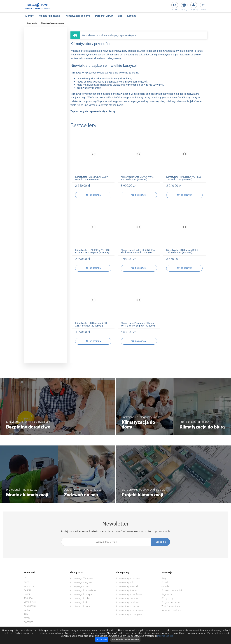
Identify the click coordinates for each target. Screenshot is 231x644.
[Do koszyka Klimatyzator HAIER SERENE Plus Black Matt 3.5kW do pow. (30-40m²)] (139, 268)
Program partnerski (171, 602)
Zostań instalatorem (171, 606)
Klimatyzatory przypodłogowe (130, 610)
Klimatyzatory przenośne (128, 578)
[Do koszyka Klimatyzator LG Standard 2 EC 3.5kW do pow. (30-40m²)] (184, 268)
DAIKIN (27, 590)
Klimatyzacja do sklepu (81, 594)
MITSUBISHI (30, 602)
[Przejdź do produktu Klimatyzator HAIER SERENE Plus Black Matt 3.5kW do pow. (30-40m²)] (139, 230)
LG (25, 578)
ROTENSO (29, 622)
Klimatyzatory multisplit (127, 586)
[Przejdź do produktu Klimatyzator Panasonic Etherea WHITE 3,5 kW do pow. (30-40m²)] (139, 303)
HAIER (27, 594)
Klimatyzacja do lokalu (80, 598)
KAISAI (27, 610)
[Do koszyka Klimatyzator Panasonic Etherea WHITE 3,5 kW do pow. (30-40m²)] (139, 341)
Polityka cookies (165, 636)
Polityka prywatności (172, 590)
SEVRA (27, 618)
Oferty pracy (167, 598)
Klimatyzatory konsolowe (128, 606)
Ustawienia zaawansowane (125, 639)
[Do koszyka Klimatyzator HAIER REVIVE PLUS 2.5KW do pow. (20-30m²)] (184, 195)
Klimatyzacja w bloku (80, 586)
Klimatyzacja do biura (80, 606)
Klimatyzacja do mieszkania (83, 590)
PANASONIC (30, 606)
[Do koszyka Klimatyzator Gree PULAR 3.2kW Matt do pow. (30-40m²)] (93, 195)
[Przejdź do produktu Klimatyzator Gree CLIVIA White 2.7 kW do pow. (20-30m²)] (139, 157)
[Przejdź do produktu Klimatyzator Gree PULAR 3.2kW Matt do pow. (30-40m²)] (93, 157)
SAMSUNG (29, 586)
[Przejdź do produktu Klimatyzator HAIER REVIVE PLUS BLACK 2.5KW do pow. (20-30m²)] (93, 230)
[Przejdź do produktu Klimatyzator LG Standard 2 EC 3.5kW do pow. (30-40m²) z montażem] (93, 303)
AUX (26, 614)
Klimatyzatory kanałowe (127, 602)
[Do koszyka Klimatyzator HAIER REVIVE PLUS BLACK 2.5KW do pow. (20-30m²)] (93, 268)
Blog (164, 578)
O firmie (165, 586)
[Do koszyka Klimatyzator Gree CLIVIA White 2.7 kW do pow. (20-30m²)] (139, 195)
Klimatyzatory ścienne (126, 590)
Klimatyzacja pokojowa (81, 582)
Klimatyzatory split (125, 582)
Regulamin (167, 594)
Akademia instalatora (172, 610)
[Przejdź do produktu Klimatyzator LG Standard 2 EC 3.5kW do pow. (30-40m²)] (184, 230)
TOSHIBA (28, 598)
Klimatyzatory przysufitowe (129, 594)
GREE (27, 582)
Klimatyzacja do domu (80, 602)
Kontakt (165, 582)
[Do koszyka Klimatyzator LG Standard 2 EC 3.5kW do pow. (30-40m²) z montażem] (93, 341)
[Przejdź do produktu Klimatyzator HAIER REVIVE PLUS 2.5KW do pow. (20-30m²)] (184, 157)
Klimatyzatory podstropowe (129, 614)
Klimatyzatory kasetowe (127, 598)
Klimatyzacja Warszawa (81, 578)
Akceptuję (102, 639)
